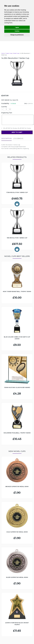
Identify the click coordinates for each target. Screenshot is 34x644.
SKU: (26, 104)
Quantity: (4, 107)
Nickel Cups (16, 53)
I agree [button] (17, 27)
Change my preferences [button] (17, 35)
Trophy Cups (9, 53)
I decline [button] (17, 31)
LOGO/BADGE (18, 139)
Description (6, 139)
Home (3, 53)
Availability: (5, 103)
